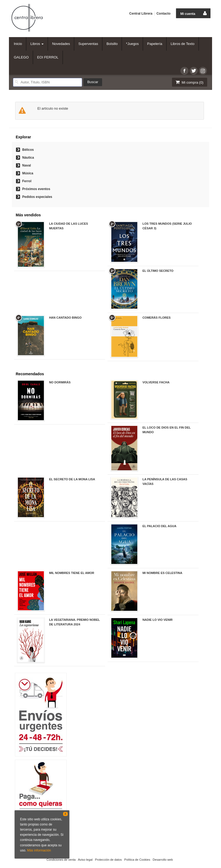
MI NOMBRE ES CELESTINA (162, 573)
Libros (37, 44)
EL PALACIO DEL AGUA (160, 526)
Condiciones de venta (61, 860)
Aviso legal (85, 860)
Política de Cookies (137, 860)
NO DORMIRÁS (60, 382)
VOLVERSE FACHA (156, 382)
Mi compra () (189, 82)
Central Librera (141, 14)
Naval (27, 165)
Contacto (164, 14)
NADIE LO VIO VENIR (157, 620)
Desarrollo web (163, 860)
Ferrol (27, 181)
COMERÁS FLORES (157, 318)
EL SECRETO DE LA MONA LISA (72, 479)
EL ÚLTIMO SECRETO (158, 271)
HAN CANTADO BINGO (65, 318)
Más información (39, 850)
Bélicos (28, 150)
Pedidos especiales (37, 197)
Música (28, 173)
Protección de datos (108, 860)
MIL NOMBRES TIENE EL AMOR (72, 573)
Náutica (28, 158)
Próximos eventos (36, 189)
